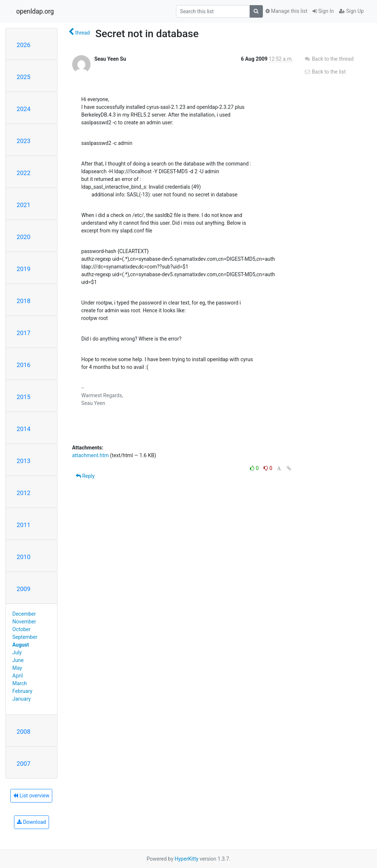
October (22, 629)
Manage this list (286, 11)
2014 (24, 429)
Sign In (323, 11)
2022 (24, 173)
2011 (24, 525)
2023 (24, 141)
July (17, 652)
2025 (24, 77)
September (25, 637)
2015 (24, 397)
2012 (24, 493)
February (22, 691)
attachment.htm (91, 455)
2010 (24, 557)
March (20, 683)
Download (31, 822)
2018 (24, 301)
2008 (24, 732)
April (18, 676)
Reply (85, 476)
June (18, 660)
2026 (24, 45)
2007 (24, 764)
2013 (24, 461)
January (22, 699)
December (24, 614)
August (21, 645)
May (17, 668)
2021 (24, 205)
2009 (24, 589)
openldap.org (35, 11)
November (24, 622)
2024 (24, 109)
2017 (24, 333)
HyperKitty (186, 859)
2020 (24, 237)
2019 (24, 269)
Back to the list (325, 72)
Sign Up (351, 11)
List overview (31, 796)
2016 (24, 365)
